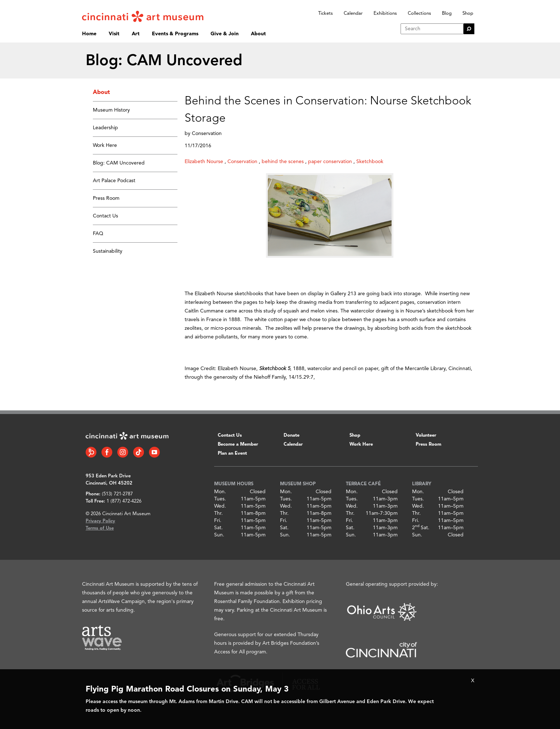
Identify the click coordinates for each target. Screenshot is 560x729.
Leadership (105, 128)
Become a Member (238, 444)
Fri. (218, 521)
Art (136, 34)
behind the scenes (283, 162)
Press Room (106, 198)
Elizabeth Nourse (204, 162)
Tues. (220, 499)
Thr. (218, 513)
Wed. (220, 506)
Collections (419, 13)
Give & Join (225, 34)
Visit (114, 34)
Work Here (105, 145)
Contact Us (105, 216)
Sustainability (108, 251)
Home (89, 34)
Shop (468, 13)
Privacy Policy (100, 521)
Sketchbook (370, 162)
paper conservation (330, 162)
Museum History (111, 110)
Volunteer (426, 435)
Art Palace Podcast (114, 181)
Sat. (218, 528)
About (258, 34)
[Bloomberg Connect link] (91, 452)
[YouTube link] (154, 452)
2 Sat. (421, 528)
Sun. (219, 535)
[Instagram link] (123, 452)
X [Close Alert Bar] (473, 681)
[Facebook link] (107, 452)
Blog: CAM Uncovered (119, 163)
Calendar (353, 13)
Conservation (242, 162)
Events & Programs (175, 34)
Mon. (220, 492)
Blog (447, 13)
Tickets (326, 13)
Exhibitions (385, 13)
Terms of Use (100, 528)
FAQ (98, 234)
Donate (292, 435)
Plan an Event (232, 453)
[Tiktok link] (139, 452)
